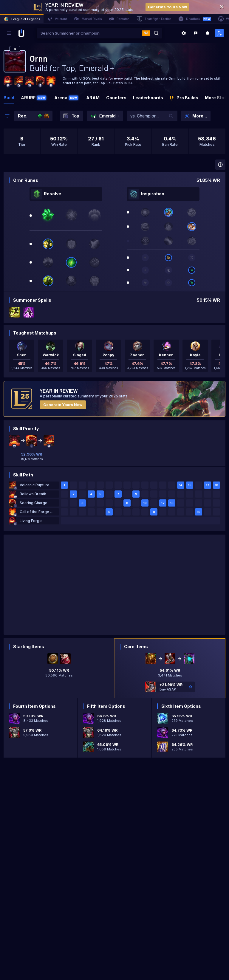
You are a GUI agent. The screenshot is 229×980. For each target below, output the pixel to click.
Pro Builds (184, 98)
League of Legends (22, 19)
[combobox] (89, 33)
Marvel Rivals (88, 19)
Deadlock (195, 19)
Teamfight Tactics (154, 19)
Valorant (57, 19)
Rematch (119, 19)
